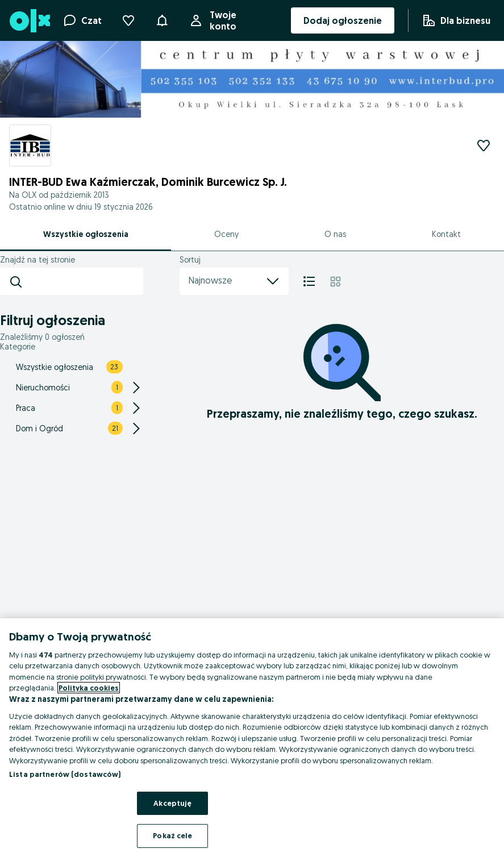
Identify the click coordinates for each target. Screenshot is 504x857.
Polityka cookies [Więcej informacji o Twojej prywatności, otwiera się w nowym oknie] (89, 688)
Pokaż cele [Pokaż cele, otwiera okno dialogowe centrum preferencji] (172, 835)
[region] (252, 738)
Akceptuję (172, 803)
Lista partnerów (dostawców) (65, 774)
